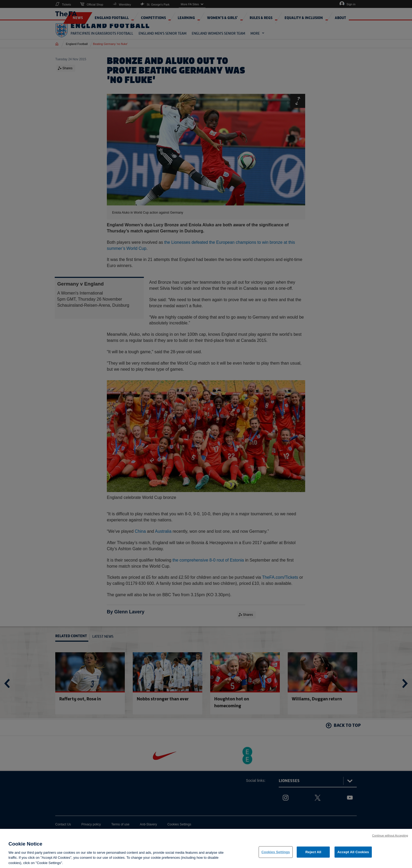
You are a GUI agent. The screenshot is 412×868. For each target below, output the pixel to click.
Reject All (313, 855)
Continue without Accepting (390, 839)
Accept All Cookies (353, 855)
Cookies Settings (276, 855)
